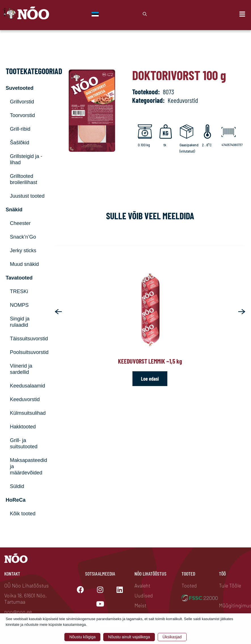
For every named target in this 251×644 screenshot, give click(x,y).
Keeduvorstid (25, 399)
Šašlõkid (20, 143)
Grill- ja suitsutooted (24, 443)
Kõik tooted (23, 514)
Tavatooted (19, 278)
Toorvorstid (22, 115)
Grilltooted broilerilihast (24, 179)
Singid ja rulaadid (20, 322)
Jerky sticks (23, 251)
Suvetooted (20, 88)
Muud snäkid (24, 264)
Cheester (20, 223)
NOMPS (19, 305)
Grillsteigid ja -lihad (26, 159)
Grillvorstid (22, 102)
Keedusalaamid (28, 386)
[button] (58, 312)
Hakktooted (23, 427)
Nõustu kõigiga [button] (82, 637)
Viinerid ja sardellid (21, 369)
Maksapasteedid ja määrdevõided (28, 466)
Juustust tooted (27, 196)
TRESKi (19, 291)
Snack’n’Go (23, 237)
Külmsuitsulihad (28, 413)
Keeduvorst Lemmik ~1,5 (150, 361)
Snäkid (14, 210)
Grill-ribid (20, 129)
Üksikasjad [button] (172, 637)
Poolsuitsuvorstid (28, 352)
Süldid (17, 486)
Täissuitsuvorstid (28, 339)
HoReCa (16, 500)
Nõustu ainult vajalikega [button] (129, 637)
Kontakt (12, 574)
